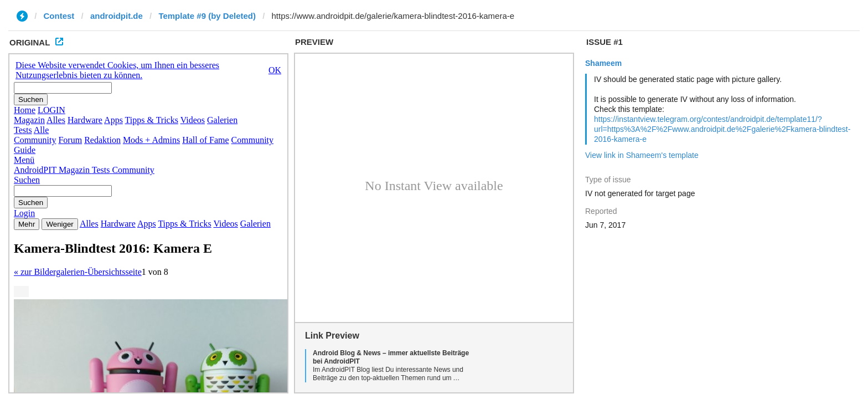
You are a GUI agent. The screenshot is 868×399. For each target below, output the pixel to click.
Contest (59, 16)
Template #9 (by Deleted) (207, 16)
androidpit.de (117, 16)
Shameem (603, 63)
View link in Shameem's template (642, 155)
